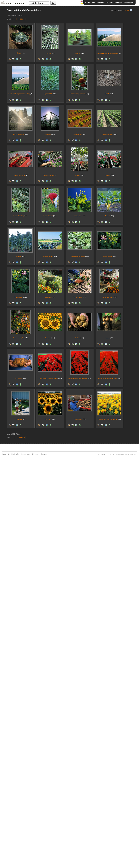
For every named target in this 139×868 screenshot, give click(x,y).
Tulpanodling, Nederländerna (48, 379)
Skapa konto (129, 2)
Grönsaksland (48, 216)
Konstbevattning (19, 134)
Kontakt (110, 2)
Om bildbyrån (90, 2)
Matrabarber (78, 216)
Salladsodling (78, 134)
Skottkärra (48, 297)
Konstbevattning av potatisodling (107, 53)
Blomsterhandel (48, 175)
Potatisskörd (78, 419)
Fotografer (101, 2)
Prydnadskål (48, 94)
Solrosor (48, 338)
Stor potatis (19, 379)
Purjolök (19, 256)
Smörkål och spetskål (78, 256)
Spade (107, 94)
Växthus (48, 134)
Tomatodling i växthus (78, 94)
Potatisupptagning (19, 175)
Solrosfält (48, 419)
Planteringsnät (78, 297)
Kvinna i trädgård (107, 297)
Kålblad (18, 53)
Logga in (119, 2)
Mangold (107, 216)
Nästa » (22, 19)
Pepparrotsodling (107, 134)
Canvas (44, 454)
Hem (4, 454)
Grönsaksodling (19, 216)
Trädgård (19, 419)
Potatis (78, 338)
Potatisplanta (107, 256)
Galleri (126, 11)
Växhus (48, 53)
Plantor (78, 53)
